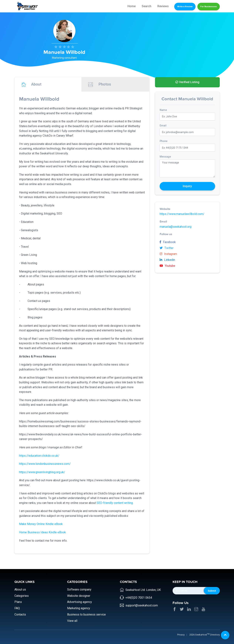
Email (163, 126)
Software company (79, 589)
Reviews (163, 6)
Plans (18, 602)
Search (147, 6)
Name (163, 110)
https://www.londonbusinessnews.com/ (45, 464)
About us (20, 589)
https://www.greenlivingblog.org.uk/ (42, 472)
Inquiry (187, 186)
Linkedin (167, 260)
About (31, 85)
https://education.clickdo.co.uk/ (39, 456)
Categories (22, 596)
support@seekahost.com (142, 605)
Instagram (168, 254)
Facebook (168, 242)
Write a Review (185, 6)
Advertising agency (80, 602)
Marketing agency (79, 608)
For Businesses (209, 6)
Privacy (181, 635)
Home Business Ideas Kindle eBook (42, 532)
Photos (100, 85)
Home (132, 6)
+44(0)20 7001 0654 (139, 598)
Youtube (167, 266)
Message (165, 157)
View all (72, 621)
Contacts (20, 614)
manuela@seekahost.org (176, 227)
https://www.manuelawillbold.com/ (182, 214)
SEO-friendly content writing (115, 503)
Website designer (79, 596)
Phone (164, 141)
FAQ (17, 608)
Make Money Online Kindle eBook (41, 524)
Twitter (167, 248)
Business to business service (86, 614)
